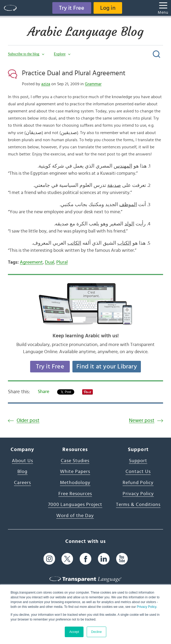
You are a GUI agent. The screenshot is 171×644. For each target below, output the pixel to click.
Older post (28, 421)
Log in (108, 8)
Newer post (142, 421)
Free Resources (75, 494)
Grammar (93, 84)
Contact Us (138, 472)
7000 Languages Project (75, 505)
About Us (22, 461)
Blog (22, 472)
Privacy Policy (146, 607)
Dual (50, 262)
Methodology (75, 483)
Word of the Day (75, 516)
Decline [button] (96, 632)
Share (43, 392)
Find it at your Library (107, 367)
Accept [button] (74, 632)
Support (138, 461)
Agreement (31, 262)
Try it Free (72, 8)
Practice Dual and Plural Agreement (74, 73)
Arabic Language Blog (85, 32)
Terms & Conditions (138, 505)
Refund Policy (138, 483)
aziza (46, 84)
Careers (22, 483)
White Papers (75, 472)
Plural (62, 262)
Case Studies (75, 461)
